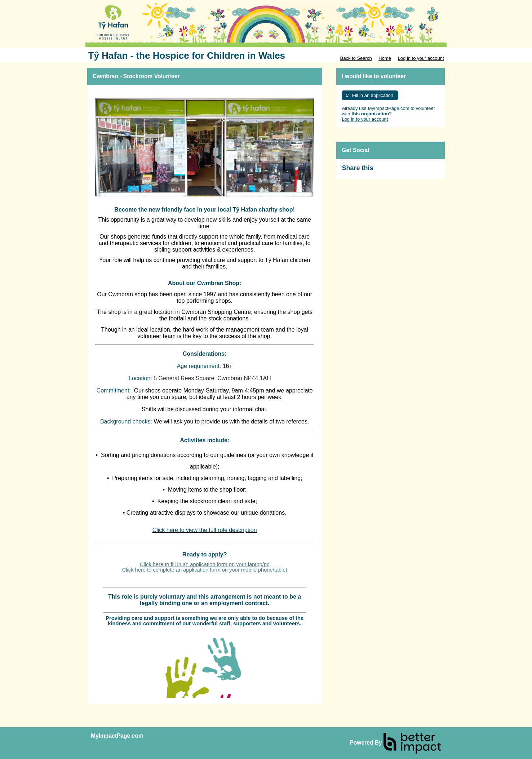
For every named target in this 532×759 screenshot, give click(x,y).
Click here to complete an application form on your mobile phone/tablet (205, 570)
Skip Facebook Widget (396, 171)
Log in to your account (421, 58)
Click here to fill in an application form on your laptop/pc (205, 564)
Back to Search (356, 58)
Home (385, 58)
